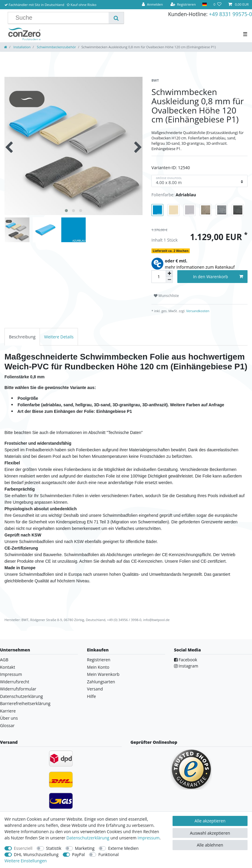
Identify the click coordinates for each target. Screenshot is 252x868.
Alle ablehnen (210, 845)
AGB (4, 660)
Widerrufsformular (18, 689)
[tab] (22, 337)
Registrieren (99, 660)
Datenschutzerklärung (21, 696)
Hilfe (91, 696)
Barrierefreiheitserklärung (25, 703)
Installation (22, 47)
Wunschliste (166, 296)
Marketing (85, 848)
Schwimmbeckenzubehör (56, 47)
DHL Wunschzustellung (36, 854)
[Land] (205, 5)
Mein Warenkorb (103, 674)
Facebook (186, 660)
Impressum (11, 674)
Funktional (108, 854)
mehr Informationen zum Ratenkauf (200, 267)
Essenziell (23, 848)
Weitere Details (59, 337)
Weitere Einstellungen (26, 861)
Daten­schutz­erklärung (88, 838)
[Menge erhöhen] (169, 273)
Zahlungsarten (101, 682)
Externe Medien (123, 848)
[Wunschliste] (217, 5)
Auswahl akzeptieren (210, 833)
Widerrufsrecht (15, 682)
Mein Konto (98, 667)
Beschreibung (22, 337)
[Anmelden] (152, 5)
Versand (95, 689)
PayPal (78, 854)
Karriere (8, 711)
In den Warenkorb (218, 277)
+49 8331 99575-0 (230, 14)
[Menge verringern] (169, 280)
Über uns (9, 718)
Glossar (7, 725)
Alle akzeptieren (210, 821)
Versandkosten (197, 311)
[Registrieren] (183, 5)
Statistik (54, 848)
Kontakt (8, 667)
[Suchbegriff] (61, 18)
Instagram (186, 666)
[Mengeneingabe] (159, 277)
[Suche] (116, 18)
